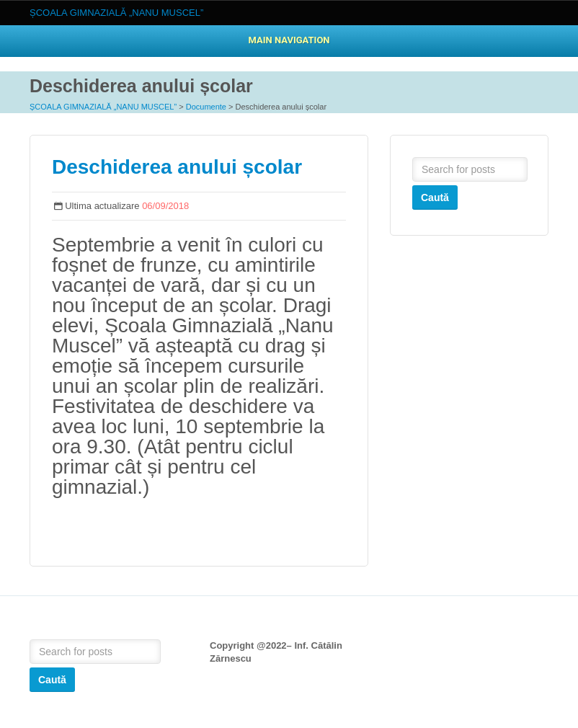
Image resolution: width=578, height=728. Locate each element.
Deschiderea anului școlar (177, 167)
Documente (206, 107)
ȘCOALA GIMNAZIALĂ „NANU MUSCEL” (103, 107)
